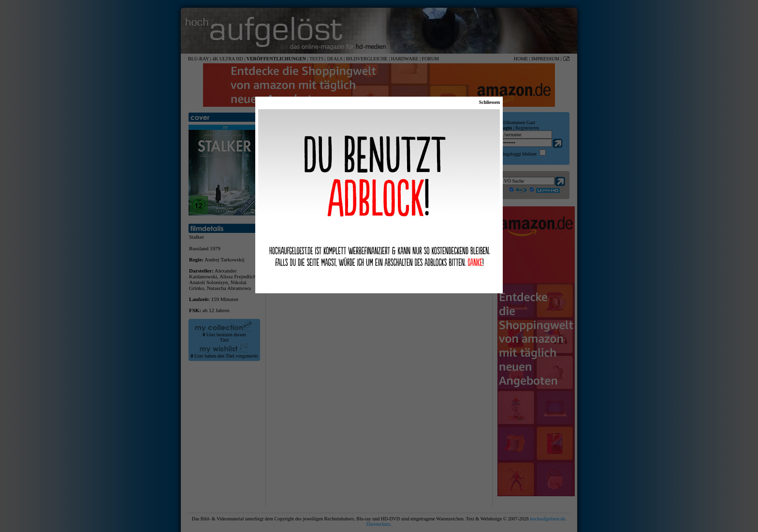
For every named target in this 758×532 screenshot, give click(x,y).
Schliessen (489, 102)
